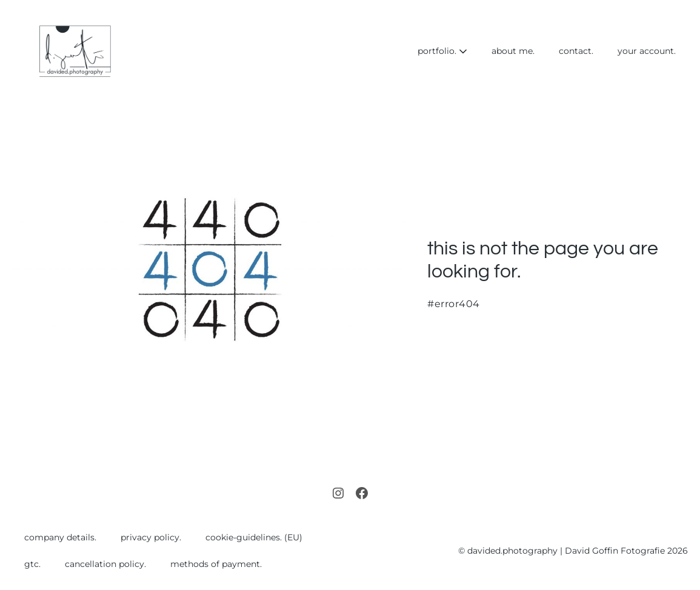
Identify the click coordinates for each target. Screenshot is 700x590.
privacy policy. (151, 537)
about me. (513, 51)
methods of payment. (216, 564)
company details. (60, 537)
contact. (576, 51)
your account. (647, 51)
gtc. (32, 564)
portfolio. (442, 51)
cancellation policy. (105, 564)
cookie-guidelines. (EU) (254, 537)
